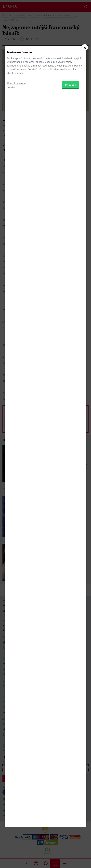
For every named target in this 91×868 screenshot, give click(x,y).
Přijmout (70, 452)
